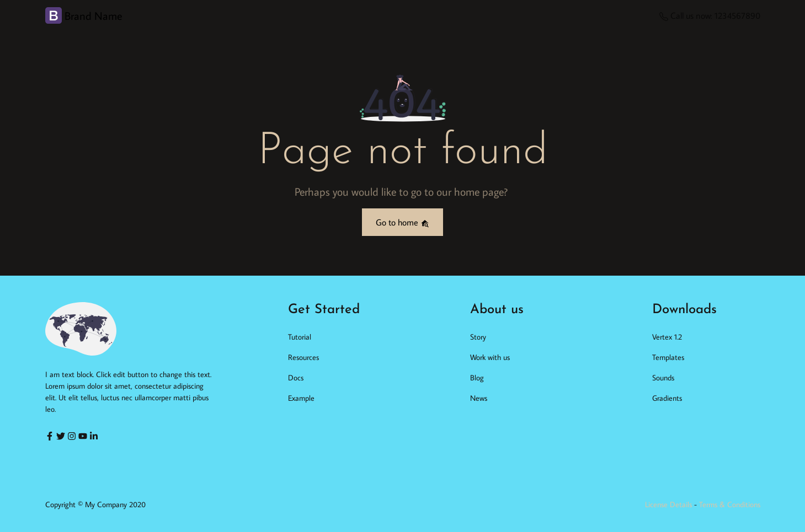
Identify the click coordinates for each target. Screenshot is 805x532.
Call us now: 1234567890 (710, 15)
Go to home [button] (402, 222)
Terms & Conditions (730, 504)
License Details (668, 504)
